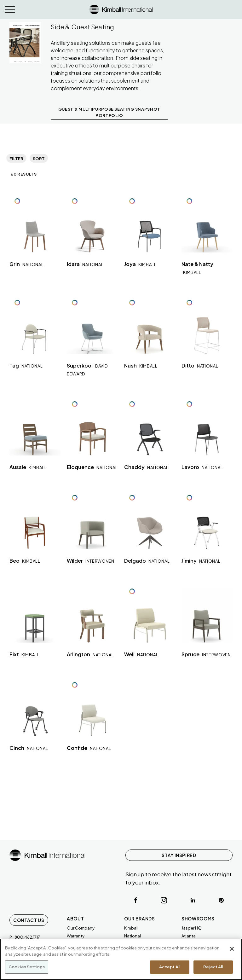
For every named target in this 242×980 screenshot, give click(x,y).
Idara (85, 264)
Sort (39, 159)
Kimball (131, 928)
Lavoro (202, 467)
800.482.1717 (27, 937)
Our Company (81, 928)
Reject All (213, 967)
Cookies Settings (27, 967)
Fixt (25, 654)
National (133, 936)
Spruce (206, 654)
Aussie (28, 467)
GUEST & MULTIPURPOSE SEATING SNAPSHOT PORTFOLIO (109, 112)
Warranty (76, 936)
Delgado (147, 561)
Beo (25, 561)
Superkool (87, 369)
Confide (89, 748)
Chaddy (146, 467)
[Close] (232, 949)
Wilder (91, 561)
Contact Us (29, 920)
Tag (26, 365)
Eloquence (92, 467)
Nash (141, 365)
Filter (16, 159)
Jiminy (201, 561)
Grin (26, 264)
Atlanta (189, 936)
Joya (140, 264)
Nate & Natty (197, 268)
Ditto (200, 365)
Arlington (90, 654)
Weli (141, 654)
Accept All (170, 967)
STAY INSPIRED (179, 855)
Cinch (29, 748)
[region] (121, 959)
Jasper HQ (192, 928)
